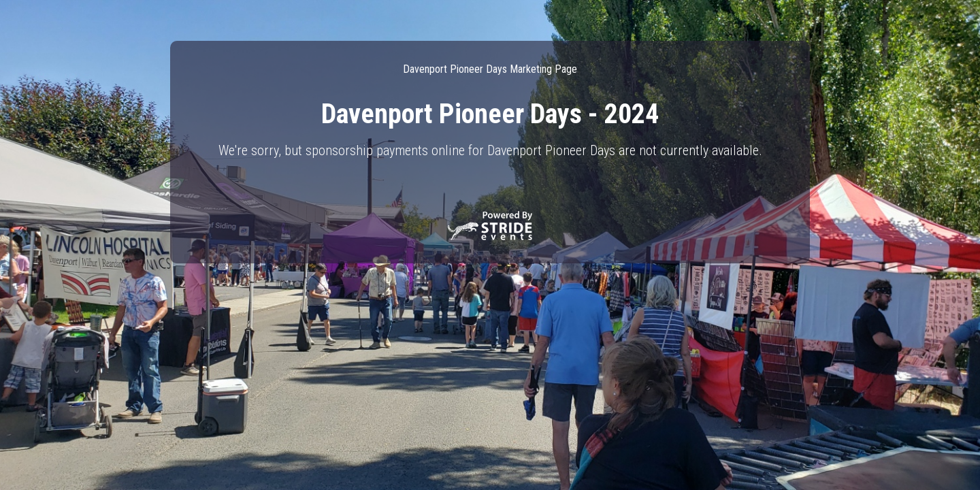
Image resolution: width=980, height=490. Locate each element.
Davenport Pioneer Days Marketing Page (490, 69)
